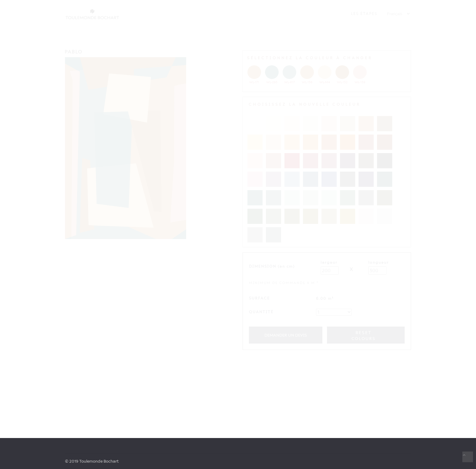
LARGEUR (329, 262)
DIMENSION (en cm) (272, 266)
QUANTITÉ (261, 312)
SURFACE (259, 298)
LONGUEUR (379, 262)
